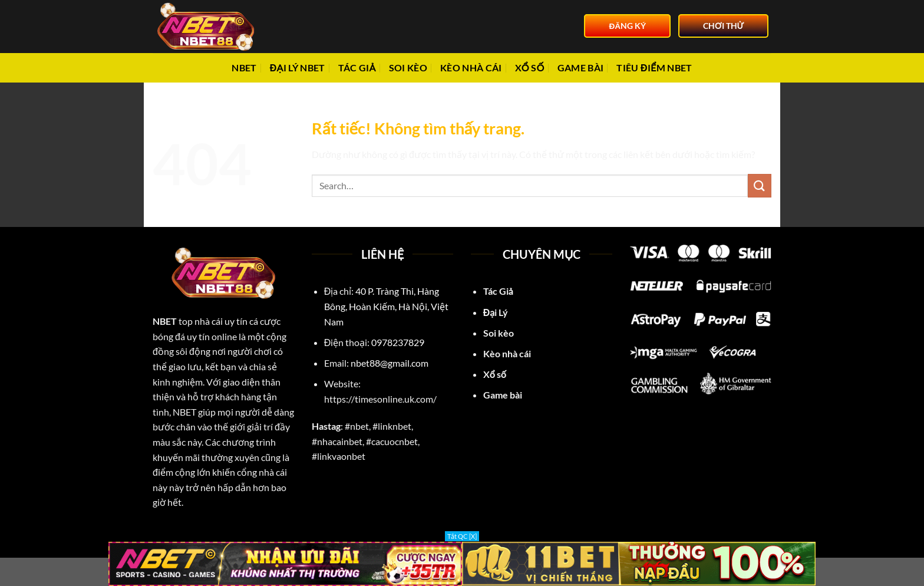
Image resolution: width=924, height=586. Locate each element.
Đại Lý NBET (298, 68)
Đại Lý (497, 312)
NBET (244, 68)
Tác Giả (498, 291)
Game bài (581, 68)
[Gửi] (760, 185)
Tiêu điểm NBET (654, 68)
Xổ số (530, 68)
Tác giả (357, 68)
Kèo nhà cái (471, 68)
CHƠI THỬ (723, 26)
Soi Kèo (408, 68)
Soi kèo (499, 333)
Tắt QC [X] (462, 536)
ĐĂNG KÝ (627, 26)
